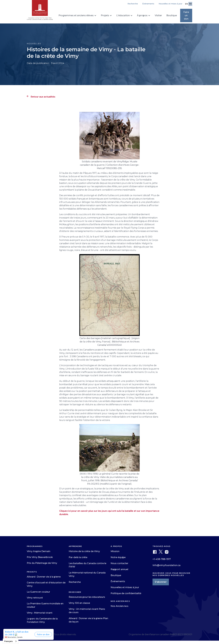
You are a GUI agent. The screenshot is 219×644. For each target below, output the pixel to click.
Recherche (75, 582)
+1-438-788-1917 (162, 559)
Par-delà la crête (78, 557)
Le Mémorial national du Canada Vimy (87, 574)
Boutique (172, 15)
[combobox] (11, 641)
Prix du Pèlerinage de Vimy (42, 563)
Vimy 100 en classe (79, 603)
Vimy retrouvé (35, 598)
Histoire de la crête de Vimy (84, 551)
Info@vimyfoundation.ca (166, 565)
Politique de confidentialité (126, 593)
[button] (77, 16)
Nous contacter (119, 563)
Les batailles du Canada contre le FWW (88, 565)
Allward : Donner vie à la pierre (44, 577)
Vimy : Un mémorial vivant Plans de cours (87, 611)
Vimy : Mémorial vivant (40, 613)
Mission (115, 551)
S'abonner (161, 582)
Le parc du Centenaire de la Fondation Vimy (42, 620)
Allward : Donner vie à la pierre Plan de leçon (88, 620)
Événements (148, 4)
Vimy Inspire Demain (39, 551)
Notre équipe (118, 557)
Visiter (158, 15)
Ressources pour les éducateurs (87, 597)
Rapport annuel (119, 569)
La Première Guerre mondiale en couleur (45, 605)
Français (9, 641)
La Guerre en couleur (38, 592)
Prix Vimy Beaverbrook (40, 557)
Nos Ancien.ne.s (119, 606)
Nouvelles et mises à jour (170, 4)
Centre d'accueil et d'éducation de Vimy (46, 584)
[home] (40, 11)
